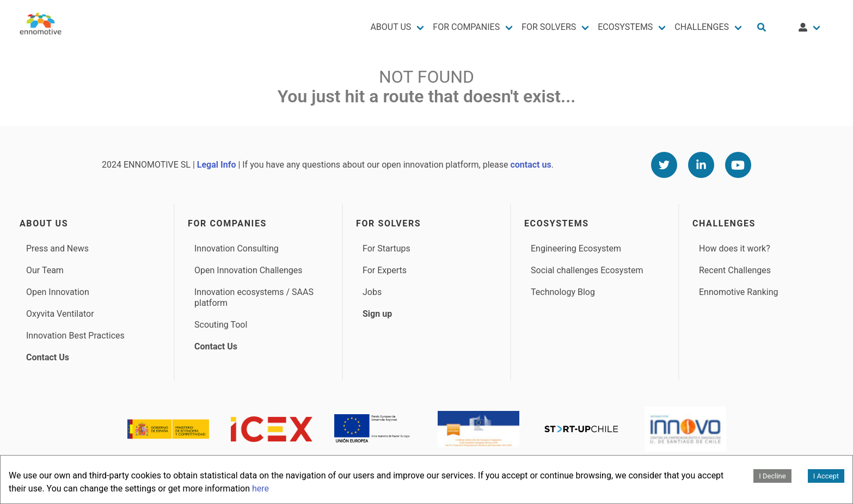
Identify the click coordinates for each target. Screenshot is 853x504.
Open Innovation (58, 292)
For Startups (386, 248)
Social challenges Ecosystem (587, 270)
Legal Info (217, 165)
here (260, 488)
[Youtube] (738, 165)
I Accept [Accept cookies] (826, 476)
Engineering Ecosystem (576, 248)
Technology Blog (563, 292)
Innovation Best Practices (75, 336)
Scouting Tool (221, 325)
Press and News (57, 248)
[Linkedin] (701, 165)
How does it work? (735, 248)
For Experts (385, 270)
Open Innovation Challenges (248, 270)
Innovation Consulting (237, 248)
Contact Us (48, 357)
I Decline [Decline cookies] (772, 476)
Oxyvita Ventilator (60, 314)
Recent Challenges (735, 270)
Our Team (45, 270)
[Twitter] (664, 165)
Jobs (372, 292)
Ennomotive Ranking (739, 292)
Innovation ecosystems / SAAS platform (254, 297)
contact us (530, 165)
